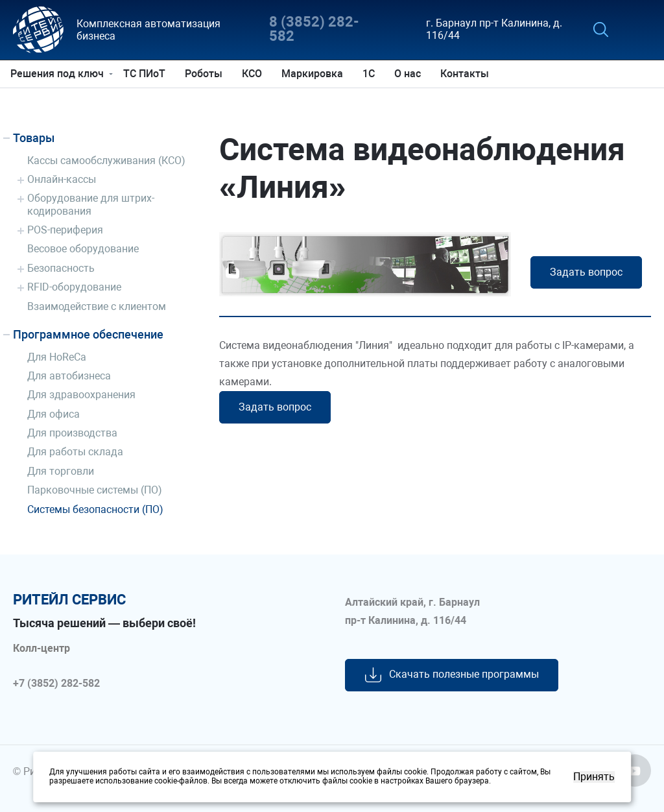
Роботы (206, 74)
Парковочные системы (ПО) (95, 490)
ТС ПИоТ (147, 74)
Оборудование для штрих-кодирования (91, 204)
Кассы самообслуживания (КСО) (106, 161)
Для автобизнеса (69, 376)
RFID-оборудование (74, 287)
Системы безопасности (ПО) (95, 509)
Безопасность (61, 268)
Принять (594, 777)
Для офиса (53, 414)
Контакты (467, 74)
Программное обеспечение (88, 334)
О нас (410, 74)
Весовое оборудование (83, 249)
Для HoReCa (57, 357)
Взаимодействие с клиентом (97, 306)
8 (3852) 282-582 (314, 30)
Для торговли (61, 471)
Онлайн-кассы (62, 179)
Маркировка (315, 74)
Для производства (72, 433)
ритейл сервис (69, 600)
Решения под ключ (60, 74)
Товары (34, 138)
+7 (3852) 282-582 (56, 684)
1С (371, 74)
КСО (255, 74)
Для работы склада (75, 452)
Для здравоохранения (81, 395)
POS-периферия (65, 230)
